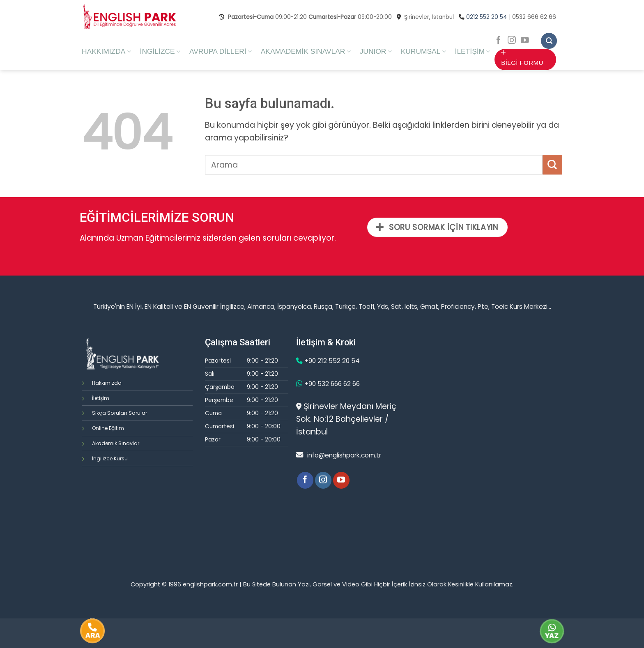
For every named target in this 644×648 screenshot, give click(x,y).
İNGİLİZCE (160, 51)
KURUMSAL (423, 51)
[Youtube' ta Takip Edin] (525, 41)
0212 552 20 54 (487, 17)
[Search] (549, 41)
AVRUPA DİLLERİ (221, 51)
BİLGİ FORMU (522, 58)
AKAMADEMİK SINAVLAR (306, 51)
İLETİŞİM (473, 51)
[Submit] (552, 164)
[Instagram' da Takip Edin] (512, 41)
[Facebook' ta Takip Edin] (499, 41)
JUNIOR (376, 51)
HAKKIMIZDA (106, 51)
